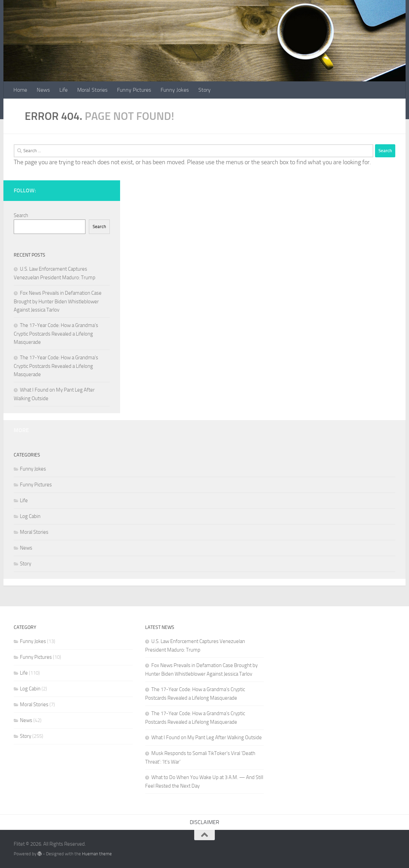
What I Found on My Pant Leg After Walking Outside (207, 737)
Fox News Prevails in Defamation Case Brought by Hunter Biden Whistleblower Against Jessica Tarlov (58, 301)
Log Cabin (30, 516)
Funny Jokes (175, 90)
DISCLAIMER (204, 822)
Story (204, 90)
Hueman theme (97, 854)
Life (63, 90)
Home (20, 90)
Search (21, 215)
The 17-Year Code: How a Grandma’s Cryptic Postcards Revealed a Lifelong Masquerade (56, 334)
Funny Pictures (134, 90)
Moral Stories (92, 90)
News (43, 90)
